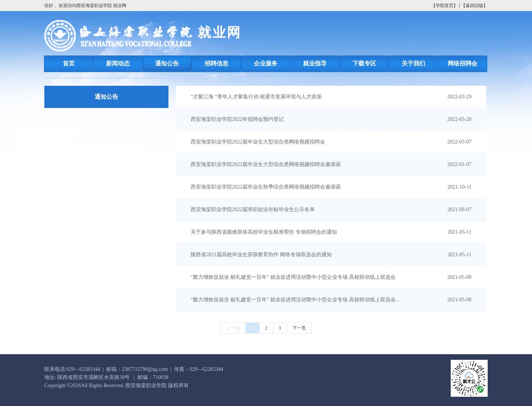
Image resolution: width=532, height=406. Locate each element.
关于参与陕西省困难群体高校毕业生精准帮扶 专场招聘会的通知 (264, 232)
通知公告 (106, 97)
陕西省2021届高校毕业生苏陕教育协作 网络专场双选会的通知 (261, 255)
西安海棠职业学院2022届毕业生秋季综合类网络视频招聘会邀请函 (266, 187)
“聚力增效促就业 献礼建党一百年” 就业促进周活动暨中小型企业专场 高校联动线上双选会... (295, 300)
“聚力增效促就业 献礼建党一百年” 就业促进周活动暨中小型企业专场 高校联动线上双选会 (293, 277)
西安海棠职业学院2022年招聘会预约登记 (237, 119)
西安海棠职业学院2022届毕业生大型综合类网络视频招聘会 (258, 142)
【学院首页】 (444, 6)
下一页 (299, 328)
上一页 (233, 328)
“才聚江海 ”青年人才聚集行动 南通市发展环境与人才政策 (256, 97)
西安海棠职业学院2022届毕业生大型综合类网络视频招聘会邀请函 (266, 164)
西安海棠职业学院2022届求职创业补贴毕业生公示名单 (253, 209)
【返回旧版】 (474, 6)
